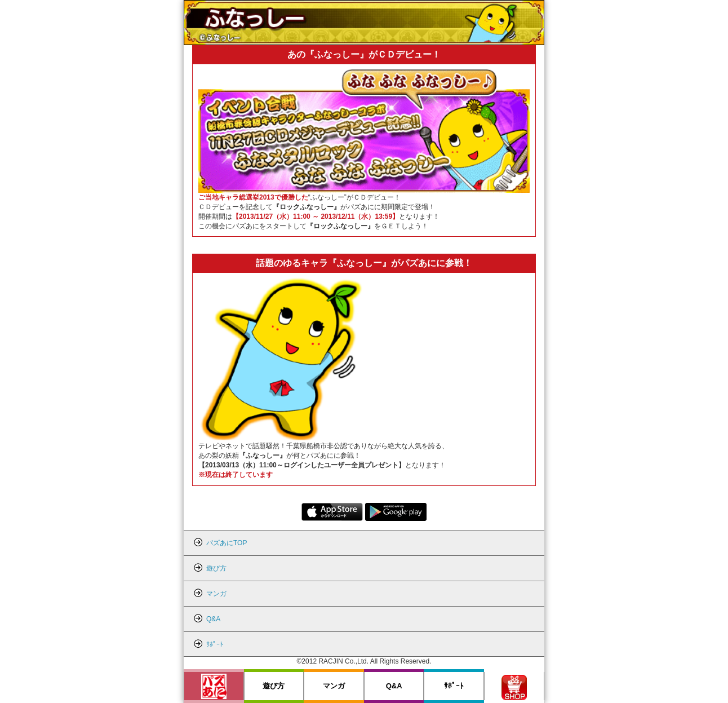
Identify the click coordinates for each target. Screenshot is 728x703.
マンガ (334, 686)
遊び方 (274, 686)
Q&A (394, 686)
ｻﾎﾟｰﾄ (454, 686)
